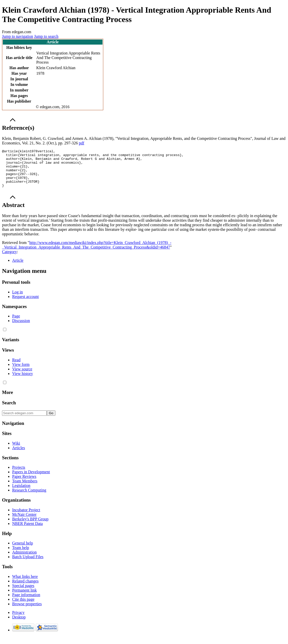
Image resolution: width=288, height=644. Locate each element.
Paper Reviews (24, 484)
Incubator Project (26, 517)
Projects (19, 475)
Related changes (25, 589)
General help (23, 551)
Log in (17, 300)
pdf (81, 143)
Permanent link (24, 598)
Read (16, 367)
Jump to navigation (18, 36)
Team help (21, 555)
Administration (24, 560)
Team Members (25, 489)
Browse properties (27, 611)
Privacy (18, 620)
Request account (25, 304)
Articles (19, 455)
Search (9, 410)
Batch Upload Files (28, 564)
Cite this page (23, 607)
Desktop (19, 625)
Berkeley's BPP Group (30, 527)
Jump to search (46, 36)
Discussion (21, 328)
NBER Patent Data (27, 531)
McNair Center (24, 522)
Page (16, 324)
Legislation (21, 493)
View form (21, 372)
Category (9, 259)
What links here (25, 584)
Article (18, 268)
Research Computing (29, 498)
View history (23, 381)
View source (22, 377)
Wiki (16, 451)
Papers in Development (31, 479)
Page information (26, 602)
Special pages (23, 593)
